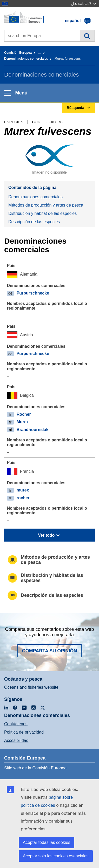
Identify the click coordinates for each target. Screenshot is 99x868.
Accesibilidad (16, 740)
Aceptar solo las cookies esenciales (56, 856)
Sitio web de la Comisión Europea (35, 768)
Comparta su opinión (50, 651)
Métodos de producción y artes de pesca (46, 205)
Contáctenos (16, 724)
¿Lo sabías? (84, 4)
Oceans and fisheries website (31, 687)
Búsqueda (87, 36)
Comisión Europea (18, 53)
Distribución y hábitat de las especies (42, 213)
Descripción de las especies (34, 222)
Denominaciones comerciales (26, 59)
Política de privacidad (24, 732)
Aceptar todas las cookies (47, 842)
